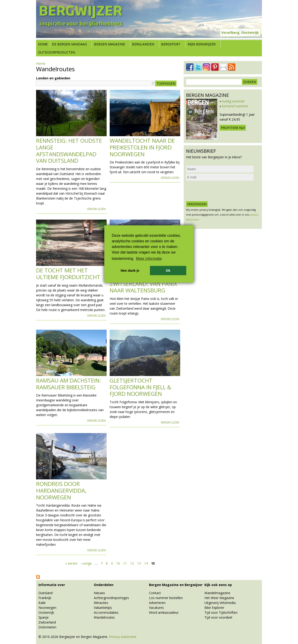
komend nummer (235, 106)
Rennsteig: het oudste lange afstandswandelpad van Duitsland (69, 151)
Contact (155, 593)
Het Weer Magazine (219, 598)
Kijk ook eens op (218, 585)
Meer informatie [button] (149, 259)
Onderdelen (104, 585)
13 (139, 563)
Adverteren (157, 603)
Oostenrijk (46, 612)
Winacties (101, 603)
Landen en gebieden (53, 78)
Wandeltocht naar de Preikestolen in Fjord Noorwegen (142, 147)
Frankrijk (45, 598)
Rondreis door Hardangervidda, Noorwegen (61, 490)
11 (125, 563)
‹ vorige (86, 563)
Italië (42, 603)
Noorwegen (47, 608)
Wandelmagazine (217, 593)
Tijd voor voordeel (218, 617)
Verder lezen (96, 209)
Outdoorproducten (56, 52)
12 (132, 563)
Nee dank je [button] (130, 271)
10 (118, 563)
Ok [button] (168, 271)
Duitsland (46, 593)
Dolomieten (47, 627)
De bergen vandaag (69, 44)
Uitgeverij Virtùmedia (220, 603)
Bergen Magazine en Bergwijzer (176, 585)
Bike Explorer (214, 608)
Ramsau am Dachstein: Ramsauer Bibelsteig (69, 384)
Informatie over (52, 585)
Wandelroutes (104, 617)
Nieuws (99, 593)
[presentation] (221, 191)
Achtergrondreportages (111, 598)
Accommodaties (106, 612)
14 (146, 563)
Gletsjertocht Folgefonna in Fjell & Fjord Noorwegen (140, 387)
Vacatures (156, 608)
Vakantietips (103, 608)
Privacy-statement (123, 637)
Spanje (44, 617)
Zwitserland (47, 622)
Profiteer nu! (233, 128)
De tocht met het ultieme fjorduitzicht (68, 274)
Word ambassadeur (164, 612)
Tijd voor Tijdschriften (221, 612)
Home (43, 44)
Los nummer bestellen (166, 598)
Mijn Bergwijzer (202, 44)
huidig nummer (233, 101)
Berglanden (143, 44)
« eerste (71, 563)
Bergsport (171, 44)
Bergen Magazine (110, 44)
